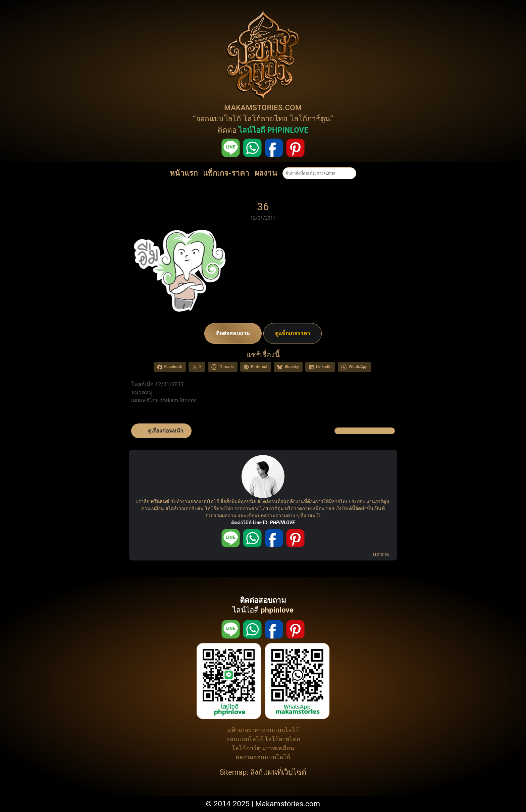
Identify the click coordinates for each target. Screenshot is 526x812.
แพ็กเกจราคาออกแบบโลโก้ (263, 730)
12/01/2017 (263, 218)
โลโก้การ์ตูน (310, 119)
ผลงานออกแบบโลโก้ (263, 757)
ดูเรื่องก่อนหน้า (166, 431)
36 (263, 207)
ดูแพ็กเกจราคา (293, 333)
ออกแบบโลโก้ (219, 119)
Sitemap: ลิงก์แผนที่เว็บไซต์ (263, 772)
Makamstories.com (288, 804)
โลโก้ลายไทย (266, 119)
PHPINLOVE (282, 523)
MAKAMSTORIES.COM (263, 107)
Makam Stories (178, 400)
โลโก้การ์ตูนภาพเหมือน (263, 748)
